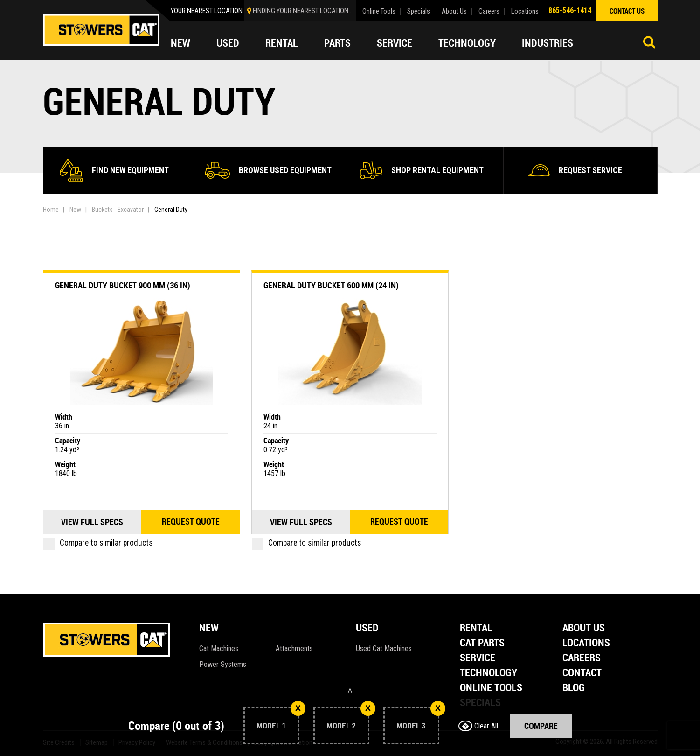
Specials (419, 11)
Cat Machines (219, 648)
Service (395, 43)
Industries (548, 43)
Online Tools (379, 11)
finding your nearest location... (303, 11)
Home (51, 210)
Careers (489, 11)
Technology (467, 43)
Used (228, 43)
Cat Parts (482, 643)
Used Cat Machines (384, 648)
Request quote (191, 522)
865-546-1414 (570, 10)
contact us (627, 11)
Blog (574, 688)
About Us (454, 11)
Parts (337, 43)
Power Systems (223, 664)
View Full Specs (92, 522)
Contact (582, 673)
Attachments (294, 648)
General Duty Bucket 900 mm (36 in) (123, 285)
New (180, 43)
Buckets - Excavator (118, 210)
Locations (525, 11)
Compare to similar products (98, 543)
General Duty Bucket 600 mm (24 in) (331, 285)
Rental (282, 43)
